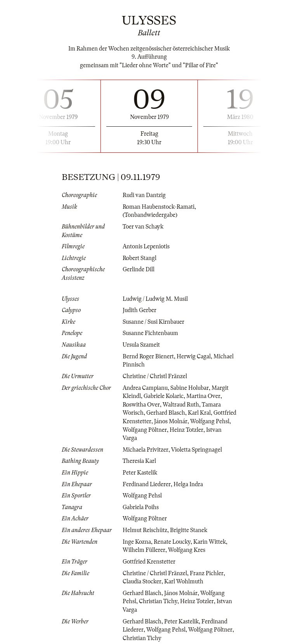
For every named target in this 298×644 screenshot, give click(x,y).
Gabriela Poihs (141, 507)
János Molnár (171, 421)
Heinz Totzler (186, 430)
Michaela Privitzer (146, 450)
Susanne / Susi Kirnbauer (153, 322)
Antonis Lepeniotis (146, 246)
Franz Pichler (207, 573)
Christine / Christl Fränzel (155, 376)
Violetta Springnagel (197, 450)
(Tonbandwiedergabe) (150, 215)
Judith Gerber (139, 310)
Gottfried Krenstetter (149, 562)
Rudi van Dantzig (144, 195)
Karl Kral (199, 413)
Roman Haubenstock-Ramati (159, 207)
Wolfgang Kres (187, 550)
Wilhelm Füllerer (144, 550)
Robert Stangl (139, 258)
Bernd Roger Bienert (148, 356)
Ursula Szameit (141, 345)
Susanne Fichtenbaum (150, 333)
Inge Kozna (137, 542)
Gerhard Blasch (166, 413)
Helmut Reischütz (145, 530)
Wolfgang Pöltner (145, 430)
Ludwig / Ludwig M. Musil (155, 299)
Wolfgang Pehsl (210, 421)
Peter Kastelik (140, 473)
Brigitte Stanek (189, 530)
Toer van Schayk (143, 227)
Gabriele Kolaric (164, 396)
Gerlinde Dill (139, 269)
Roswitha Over (141, 405)
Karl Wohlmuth (184, 581)
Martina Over (203, 396)
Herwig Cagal (194, 356)
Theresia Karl (139, 461)
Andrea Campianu (145, 388)
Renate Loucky (172, 542)
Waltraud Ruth (181, 405)
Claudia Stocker (142, 581)
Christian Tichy (158, 601)
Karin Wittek (210, 542)
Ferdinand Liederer (147, 484)
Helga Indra (188, 484)
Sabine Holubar (190, 388)
